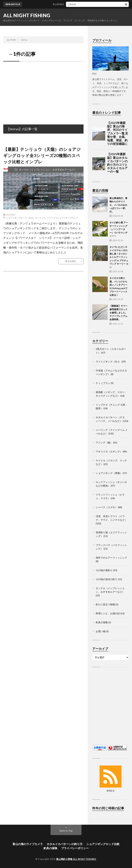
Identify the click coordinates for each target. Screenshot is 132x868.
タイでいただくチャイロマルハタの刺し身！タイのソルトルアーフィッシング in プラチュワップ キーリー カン (119, 257)
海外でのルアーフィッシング (111, 558)
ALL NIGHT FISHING (27, 15)
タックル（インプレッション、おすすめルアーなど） (48, 170)
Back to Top (66, 831)
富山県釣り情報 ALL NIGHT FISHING (76, 859)
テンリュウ (40, 218)
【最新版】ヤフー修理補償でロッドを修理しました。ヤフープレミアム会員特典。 (118, 313)
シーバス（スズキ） (107, 507)
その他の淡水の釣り (107, 579)
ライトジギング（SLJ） (108, 362)
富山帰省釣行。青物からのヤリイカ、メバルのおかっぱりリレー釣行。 (118, 205)
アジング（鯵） (104, 442)
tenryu (31, 218)
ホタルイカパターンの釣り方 (65, 844)
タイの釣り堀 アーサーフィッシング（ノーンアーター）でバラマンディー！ (119, 229)
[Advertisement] (43, 89)
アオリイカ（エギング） (109, 451)
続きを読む (71, 261)
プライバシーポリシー (75, 848)
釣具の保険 (102, 622)
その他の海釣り (104, 570)
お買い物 (101, 631)
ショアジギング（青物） (109, 473)
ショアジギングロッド (16, 218)
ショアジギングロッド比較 (103, 844)
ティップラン (103, 383)
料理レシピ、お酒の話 (108, 613)
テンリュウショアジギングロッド (63, 218)
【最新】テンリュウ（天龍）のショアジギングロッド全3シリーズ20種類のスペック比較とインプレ (42, 155)
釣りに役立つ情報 (105, 604)
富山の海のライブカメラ (28, 844)
